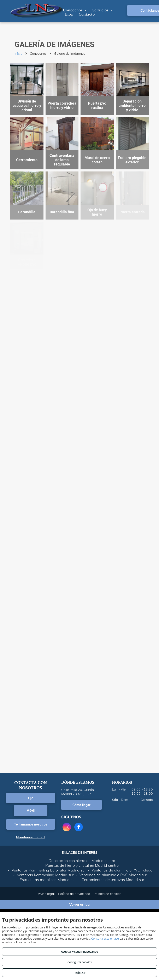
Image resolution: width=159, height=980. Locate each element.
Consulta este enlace (105, 938)
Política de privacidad (74, 894)
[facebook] (79, 828)
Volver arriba (79, 904)
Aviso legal (46, 894)
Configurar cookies (80, 962)
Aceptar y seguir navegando (79, 952)
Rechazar (79, 973)
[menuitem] (52, 10)
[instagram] (67, 828)
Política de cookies (107, 894)
